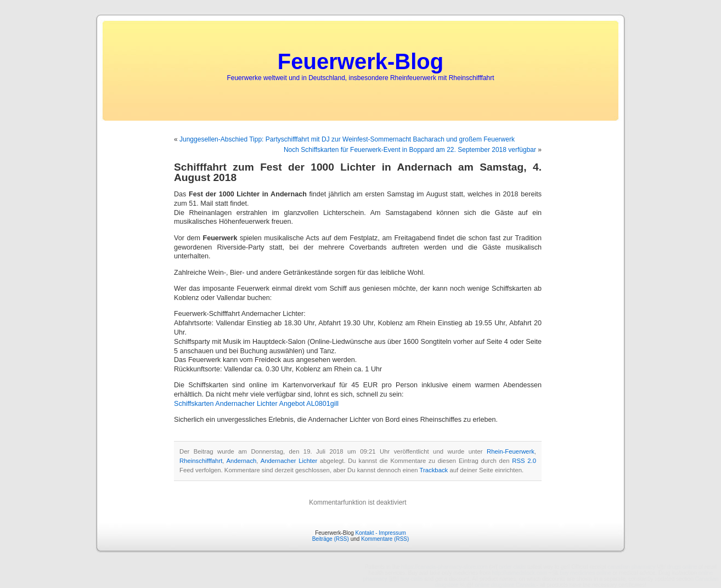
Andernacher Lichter (289, 461)
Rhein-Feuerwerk (511, 451)
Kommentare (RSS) (385, 539)
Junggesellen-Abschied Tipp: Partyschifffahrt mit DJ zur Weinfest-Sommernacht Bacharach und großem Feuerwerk (347, 139)
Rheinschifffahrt (201, 461)
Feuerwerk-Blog (360, 61)
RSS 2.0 (524, 461)
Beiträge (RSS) (331, 539)
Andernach (242, 461)
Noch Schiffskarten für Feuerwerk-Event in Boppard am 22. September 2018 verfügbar (410, 150)
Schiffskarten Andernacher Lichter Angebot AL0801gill (256, 404)
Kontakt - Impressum (381, 533)
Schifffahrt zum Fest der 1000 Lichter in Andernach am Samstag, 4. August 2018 (358, 172)
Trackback (433, 470)
